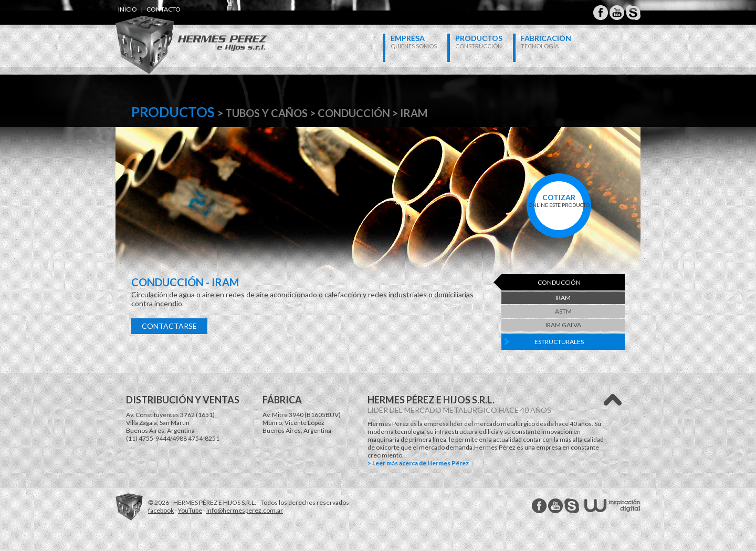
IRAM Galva (563, 325)
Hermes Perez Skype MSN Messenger (633, 13)
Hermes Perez (174, 34)
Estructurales (559, 342)
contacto (164, 9)
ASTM (563, 311)
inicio (128, 9)
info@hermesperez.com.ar (245, 510)
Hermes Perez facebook (539, 506)
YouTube (190, 510)
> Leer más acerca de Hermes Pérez (418, 463)
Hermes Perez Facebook (601, 13)
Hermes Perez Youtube (617, 13)
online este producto (559, 200)
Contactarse (169, 326)
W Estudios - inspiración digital (612, 506)
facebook (161, 510)
